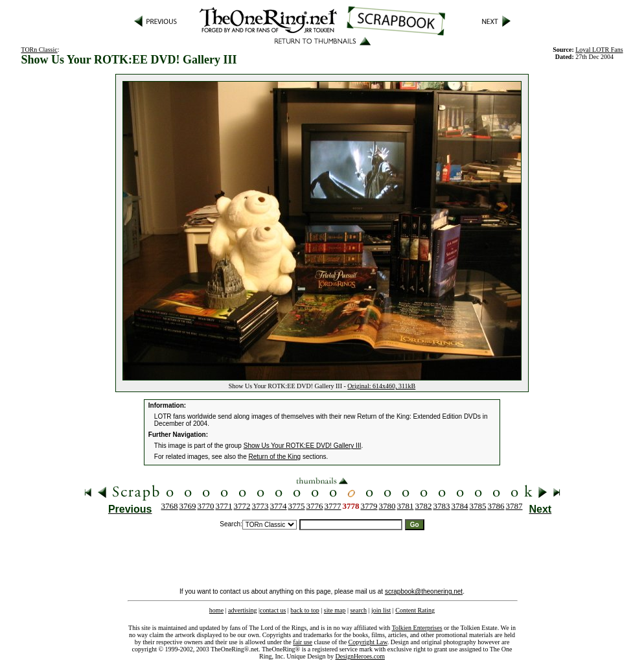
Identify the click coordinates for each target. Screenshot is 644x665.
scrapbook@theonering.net (424, 591)
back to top (305, 610)
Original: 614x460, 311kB (381, 386)
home (216, 610)
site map (335, 610)
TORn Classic (39, 50)
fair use (303, 642)
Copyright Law (368, 642)
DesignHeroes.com (360, 656)
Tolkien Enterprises (417, 628)
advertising (242, 610)
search (358, 610)
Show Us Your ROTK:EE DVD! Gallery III (303, 446)
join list (381, 610)
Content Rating (415, 610)
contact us (273, 610)
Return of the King (275, 457)
